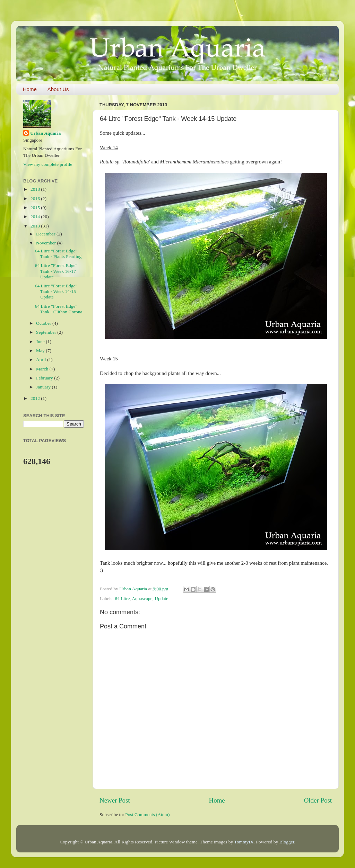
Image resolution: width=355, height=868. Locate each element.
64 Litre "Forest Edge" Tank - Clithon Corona (59, 309)
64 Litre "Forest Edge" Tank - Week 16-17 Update (56, 271)
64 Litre (122, 598)
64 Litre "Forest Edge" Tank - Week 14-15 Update (56, 291)
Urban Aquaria (45, 133)
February (45, 378)
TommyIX (244, 842)
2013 (36, 226)
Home (30, 89)
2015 (36, 208)
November (46, 243)
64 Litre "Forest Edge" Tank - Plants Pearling (58, 254)
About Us (58, 89)
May (41, 351)
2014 (36, 217)
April (42, 360)
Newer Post (115, 800)
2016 (36, 199)
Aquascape (142, 598)
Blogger (287, 842)
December (46, 234)
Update (161, 598)
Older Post (318, 800)
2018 (36, 189)
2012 (36, 398)
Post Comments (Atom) (147, 815)
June (41, 342)
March (43, 369)
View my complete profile (48, 164)
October (44, 323)
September (47, 332)
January (44, 387)
